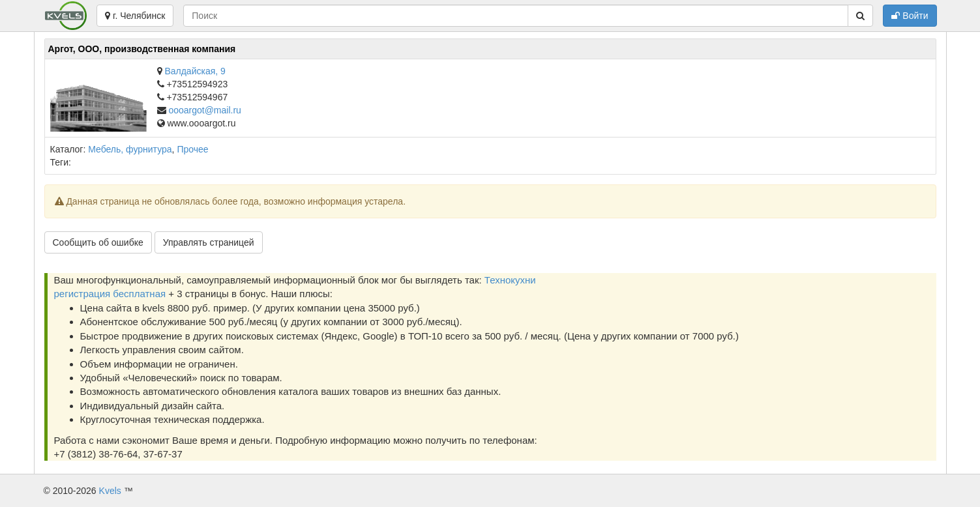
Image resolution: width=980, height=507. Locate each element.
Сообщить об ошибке (98, 242)
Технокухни (510, 280)
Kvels (110, 491)
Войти (910, 16)
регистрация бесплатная (110, 294)
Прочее (192, 149)
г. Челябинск (135, 16)
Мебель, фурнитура (130, 149)
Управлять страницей (209, 242)
